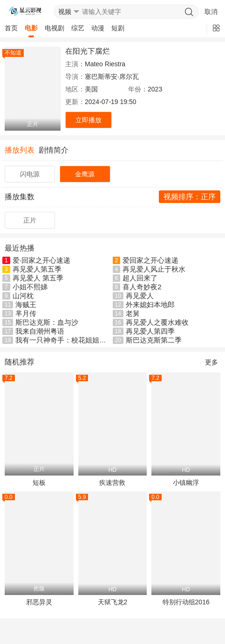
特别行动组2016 (186, 602)
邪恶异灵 (39, 602)
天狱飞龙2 (113, 602)
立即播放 (89, 120)
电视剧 (55, 28)
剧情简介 (54, 150)
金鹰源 (85, 174)
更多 (211, 362)
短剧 (118, 28)
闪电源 (30, 174)
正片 (30, 220)
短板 (39, 483)
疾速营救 (112, 483)
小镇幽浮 (186, 483)
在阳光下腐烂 (88, 51)
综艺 (78, 28)
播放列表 (20, 150)
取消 (211, 12)
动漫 (98, 28)
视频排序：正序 (190, 197)
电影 (31, 28)
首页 (11, 28)
